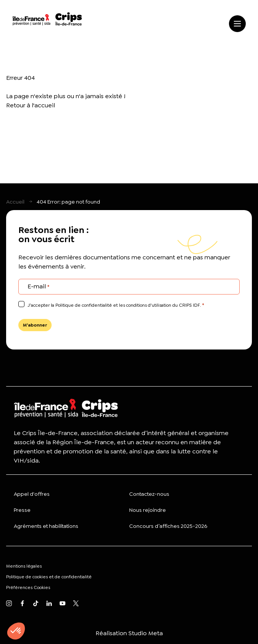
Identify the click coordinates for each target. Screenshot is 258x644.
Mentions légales (24, 566)
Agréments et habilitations (46, 526)
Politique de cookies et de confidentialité (49, 577)
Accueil (15, 202)
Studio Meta (146, 633)
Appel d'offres (32, 494)
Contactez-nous (149, 494)
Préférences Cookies (28, 587)
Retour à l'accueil (31, 105)
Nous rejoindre (148, 510)
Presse (22, 510)
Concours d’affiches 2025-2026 (168, 526)
